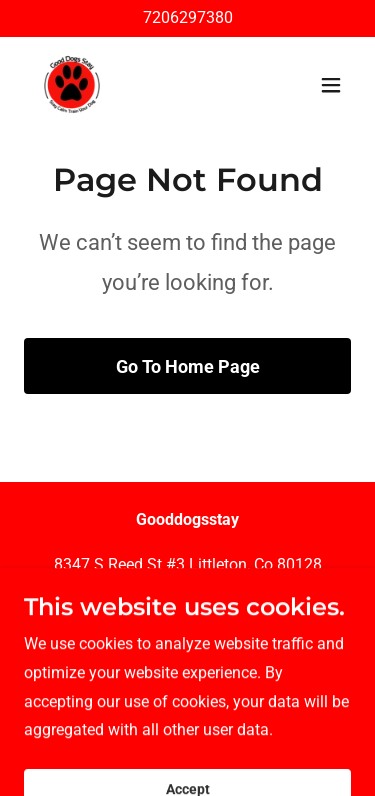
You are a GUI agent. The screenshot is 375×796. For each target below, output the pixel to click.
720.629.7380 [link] (188, 609)
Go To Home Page (188, 366)
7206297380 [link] (188, 17)
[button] (331, 85)
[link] (72, 85)
